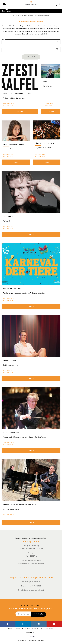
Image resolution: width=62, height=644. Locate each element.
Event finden (31, 57)
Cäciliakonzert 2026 (45, 143)
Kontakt (35, 629)
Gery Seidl (8, 216)
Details (20, 111)
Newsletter (26, 629)
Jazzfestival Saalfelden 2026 (17, 94)
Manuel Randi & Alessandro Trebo (20, 505)
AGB (42, 629)
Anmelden (38, 614)
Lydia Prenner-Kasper (14, 144)
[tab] (58, 4)
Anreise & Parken (14, 629)
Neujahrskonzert (12, 433)
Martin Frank (10, 360)
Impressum (50, 629)
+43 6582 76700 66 (34, 560)
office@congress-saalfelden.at (34, 563)
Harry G (47, 82)
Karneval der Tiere (12, 289)
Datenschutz (31, 632)
